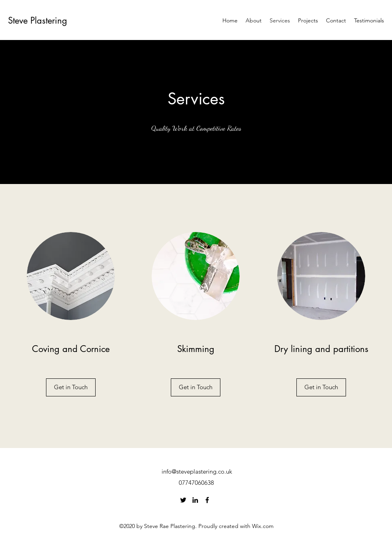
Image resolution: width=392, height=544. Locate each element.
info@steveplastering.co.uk (197, 471)
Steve (19, 20)
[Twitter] (183, 500)
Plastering (49, 20)
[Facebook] (207, 500)
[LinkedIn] (195, 500)
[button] (196, 387)
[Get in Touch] (71, 387)
